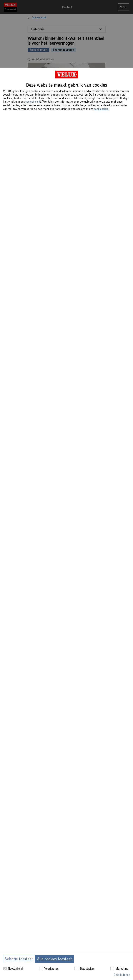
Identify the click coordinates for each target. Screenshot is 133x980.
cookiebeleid (33, 102)
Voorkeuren (49, 969)
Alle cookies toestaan (55, 959)
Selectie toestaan (19, 959)
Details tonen (122, 975)
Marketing (119, 969)
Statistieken (84, 969)
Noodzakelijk (13, 969)
